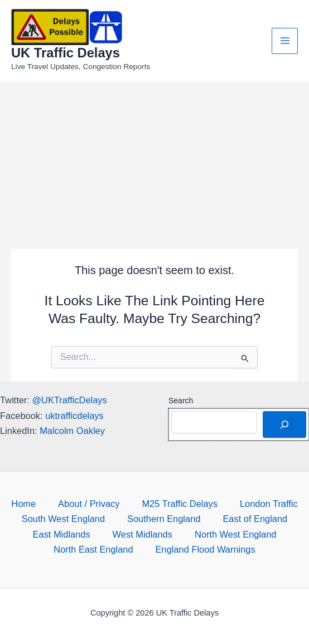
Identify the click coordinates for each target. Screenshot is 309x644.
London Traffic (269, 504)
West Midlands (143, 534)
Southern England (164, 519)
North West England (236, 534)
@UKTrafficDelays (69, 400)
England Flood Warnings (206, 549)
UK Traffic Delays (66, 53)
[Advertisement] (154, 165)
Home (23, 504)
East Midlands (62, 534)
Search (181, 401)
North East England (93, 549)
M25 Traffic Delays (180, 504)
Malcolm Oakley (72, 431)
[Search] (284, 425)
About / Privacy (89, 504)
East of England (255, 519)
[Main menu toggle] (285, 41)
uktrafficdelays (74, 416)
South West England (63, 519)
